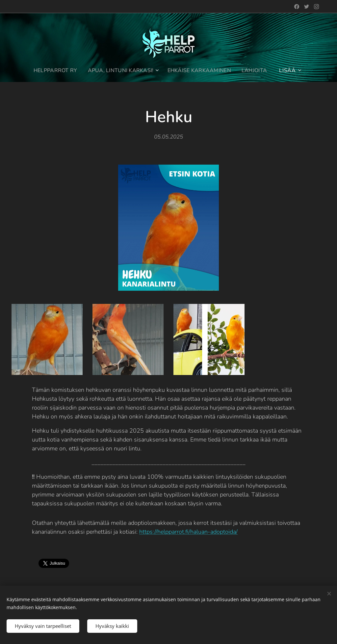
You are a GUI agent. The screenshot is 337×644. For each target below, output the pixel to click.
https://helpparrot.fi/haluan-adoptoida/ (188, 532)
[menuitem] (54, 70)
